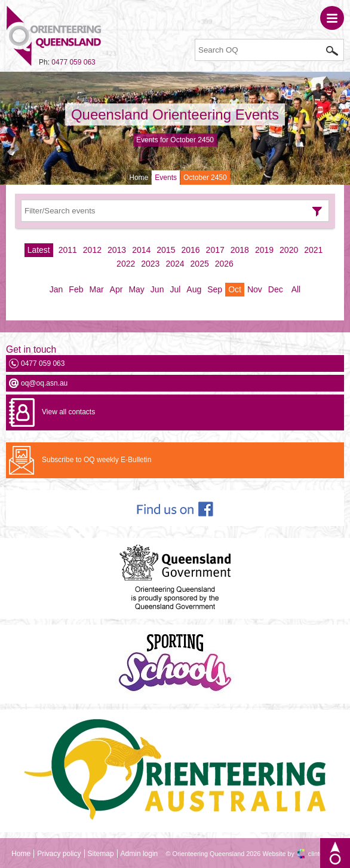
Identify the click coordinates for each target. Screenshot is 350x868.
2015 (166, 250)
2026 (224, 264)
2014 (141, 250)
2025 (200, 264)
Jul (175, 289)
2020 (289, 250)
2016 (190, 250)
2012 (92, 250)
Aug (194, 289)
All (296, 289)
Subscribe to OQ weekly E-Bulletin (96, 460)
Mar (96, 289)
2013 (117, 250)
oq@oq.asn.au (44, 383)
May (136, 289)
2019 (264, 250)
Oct (235, 289)
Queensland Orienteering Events (175, 114)
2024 (175, 264)
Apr (116, 289)
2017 (215, 250)
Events (166, 178)
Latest (39, 250)
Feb (76, 289)
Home (139, 178)
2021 (313, 250)
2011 (68, 250)
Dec (276, 289)
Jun (157, 289)
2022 (126, 264)
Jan (56, 289)
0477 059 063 (73, 62)
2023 (150, 264)
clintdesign (323, 854)
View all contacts (68, 412)
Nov (255, 289)
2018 (240, 250)
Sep (215, 289)
